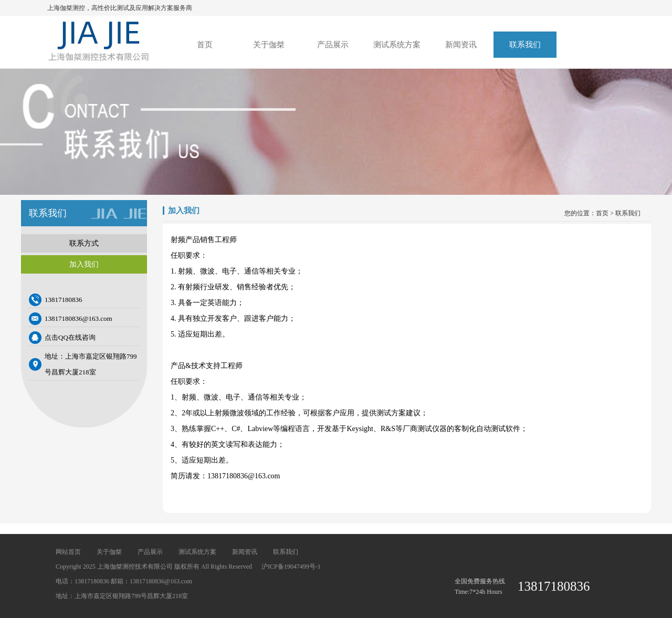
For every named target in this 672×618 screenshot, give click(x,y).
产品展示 (333, 45)
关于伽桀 (269, 45)
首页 (205, 45)
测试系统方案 (397, 45)
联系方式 (84, 243)
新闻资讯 (461, 45)
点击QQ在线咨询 (70, 337)
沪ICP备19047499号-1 (291, 567)
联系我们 (525, 45)
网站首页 (68, 552)
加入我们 (84, 264)
